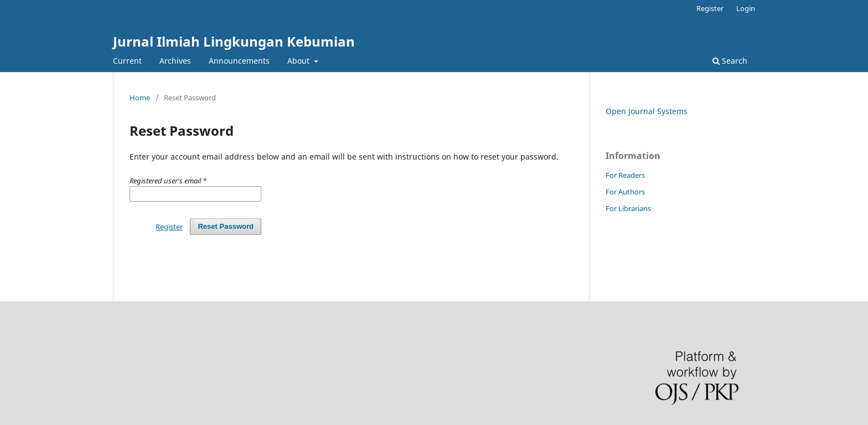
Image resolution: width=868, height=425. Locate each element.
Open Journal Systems (647, 111)
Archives (175, 61)
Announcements (239, 61)
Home (140, 98)
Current (127, 61)
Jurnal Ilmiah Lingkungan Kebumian (234, 41)
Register (710, 8)
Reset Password (226, 226)
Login (746, 8)
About (299, 61)
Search (730, 61)
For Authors (625, 192)
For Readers (625, 175)
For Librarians (628, 208)
